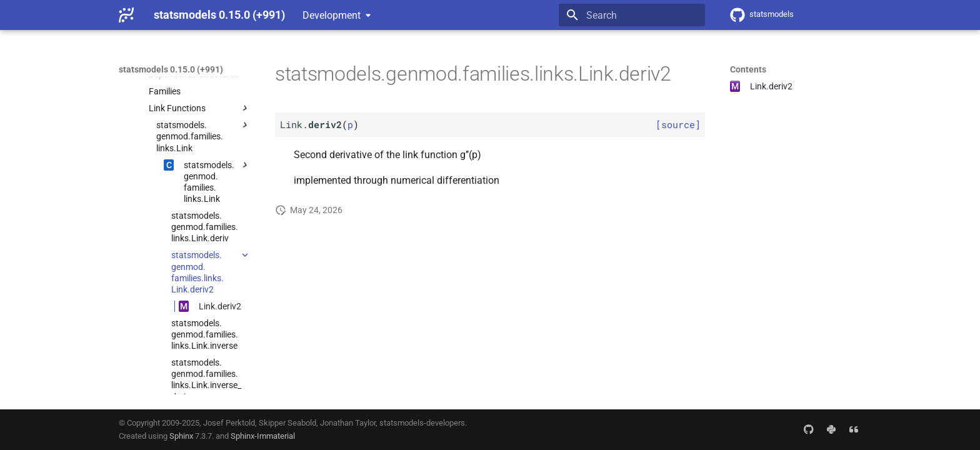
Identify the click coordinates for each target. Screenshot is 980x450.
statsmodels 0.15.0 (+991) (171, 69)
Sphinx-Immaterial (263, 436)
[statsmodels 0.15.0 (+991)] (126, 15)
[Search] (632, 15)
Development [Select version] (332, 15)
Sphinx (181, 436)
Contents (748, 69)
